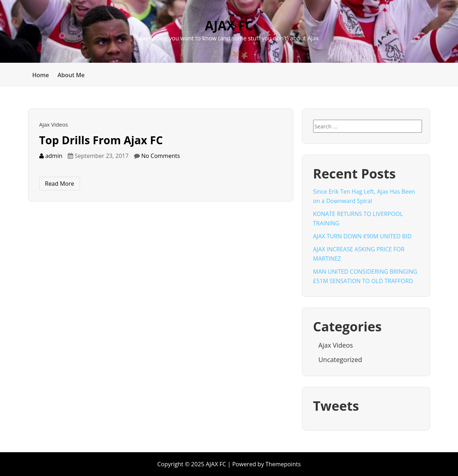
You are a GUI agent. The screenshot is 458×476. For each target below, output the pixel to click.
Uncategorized (340, 360)
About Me (71, 75)
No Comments (161, 156)
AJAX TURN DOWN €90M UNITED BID (363, 236)
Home (41, 75)
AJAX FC (229, 25)
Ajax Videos (54, 124)
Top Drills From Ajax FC (101, 140)
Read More (60, 184)
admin (51, 156)
